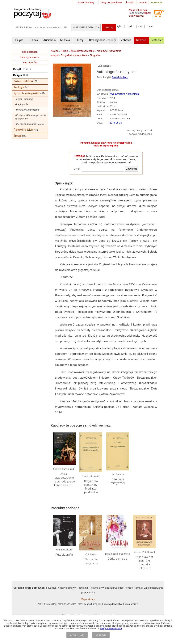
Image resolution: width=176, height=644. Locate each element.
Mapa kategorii (93, 604)
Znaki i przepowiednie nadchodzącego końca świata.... (64, 480)
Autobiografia (64, 555)
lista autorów (30, 63)
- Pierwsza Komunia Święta (29, 124)
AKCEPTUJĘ (77, 635)
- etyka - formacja (24, 99)
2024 (54, 604)
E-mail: (78, 169)
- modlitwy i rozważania (27, 110)
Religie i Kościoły (24, 130)
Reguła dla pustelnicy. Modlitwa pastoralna (91, 487)
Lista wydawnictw (112, 604)
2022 (67, 604)
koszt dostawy (86, 2)
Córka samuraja (118, 559)
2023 (60, 604)
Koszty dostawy (67, 588)
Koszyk (52, 588)
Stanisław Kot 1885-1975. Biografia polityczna (144, 563)
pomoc (143, 2)
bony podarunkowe (111, 2)
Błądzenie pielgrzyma (91, 561)
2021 (74, 604)
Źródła (18, 136)
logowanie (156, 2)
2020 (80, 604)
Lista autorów (131, 604)
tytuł (151, 26)
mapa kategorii (30, 52)
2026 (40, 604)
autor (140, 26)
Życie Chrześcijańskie (27, 93)
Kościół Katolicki (23, 81)
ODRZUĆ (101, 635)
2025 (47, 604)
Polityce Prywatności (111, 629)
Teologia (19, 87)
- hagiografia (22, 104)
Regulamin (83, 588)
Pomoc (129, 588)
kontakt (130, 2)
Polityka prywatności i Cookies (107, 588)
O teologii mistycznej (118, 481)
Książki (18, 69)
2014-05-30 (116, 123)
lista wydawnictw (30, 57)
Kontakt (138, 588)
